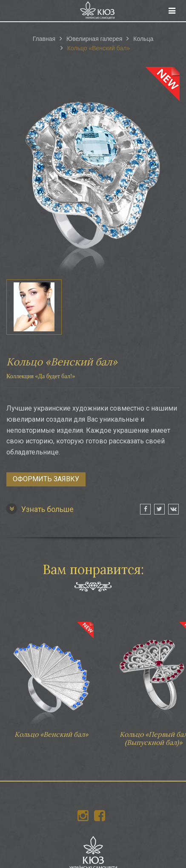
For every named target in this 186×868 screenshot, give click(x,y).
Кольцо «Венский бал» (51, 676)
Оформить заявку (46, 479)
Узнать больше (40, 509)
